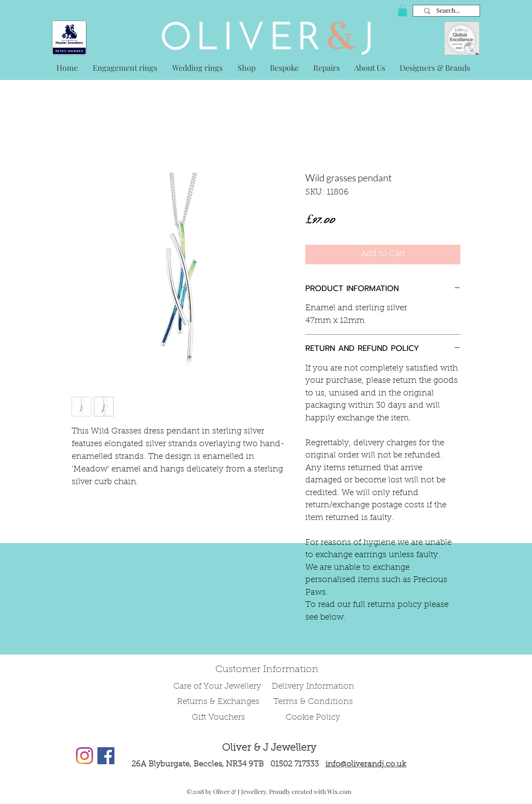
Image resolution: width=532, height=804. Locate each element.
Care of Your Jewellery (218, 687)
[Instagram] (85, 756)
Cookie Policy (313, 718)
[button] (402, 10)
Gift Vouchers (218, 718)
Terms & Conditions (313, 702)
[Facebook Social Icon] (106, 756)
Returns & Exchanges (218, 702)
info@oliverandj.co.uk (366, 765)
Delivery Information (313, 687)
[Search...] (448, 11)
